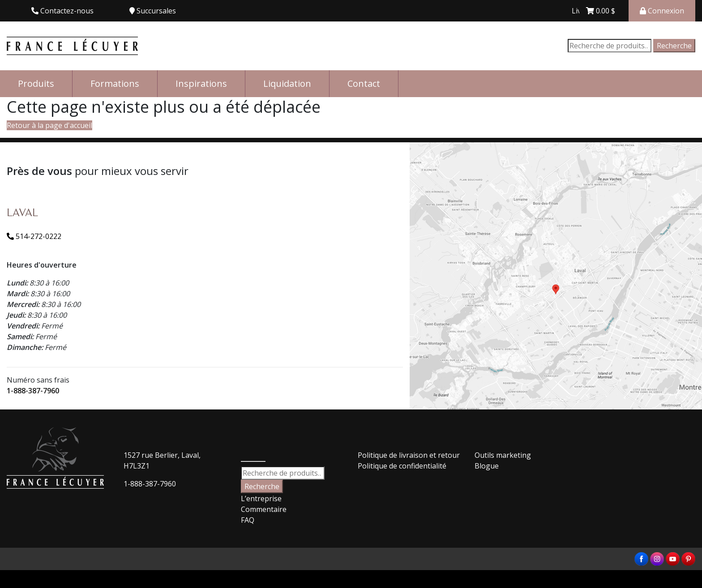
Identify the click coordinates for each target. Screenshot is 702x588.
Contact (364, 83)
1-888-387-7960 (33, 391)
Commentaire (264, 509)
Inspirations (201, 83)
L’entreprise (261, 499)
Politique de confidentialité (402, 466)
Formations (115, 83)
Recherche (674, 46)
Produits (36, 83)
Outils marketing (503, 455)
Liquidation (287, 83)
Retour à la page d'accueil (49, 125)
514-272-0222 (34, 236)
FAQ (248, 520)
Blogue (487, 466)
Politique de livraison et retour (409, 455)
